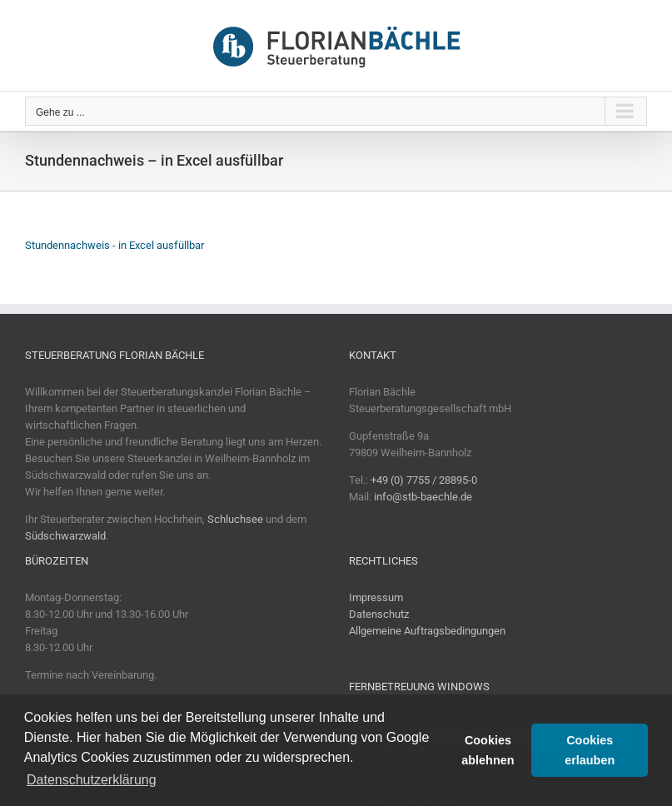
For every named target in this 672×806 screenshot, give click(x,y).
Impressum (376, 597)
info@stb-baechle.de (423, 497)
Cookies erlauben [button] (590, 750)
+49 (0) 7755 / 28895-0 (424, 480)
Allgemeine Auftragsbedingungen (427, 631)
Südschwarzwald (65, 536)
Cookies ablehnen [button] (488, 750)
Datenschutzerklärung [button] (92, 780)
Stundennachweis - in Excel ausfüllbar (114, 245)
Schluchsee (235, 519)
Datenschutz (379, 614)
